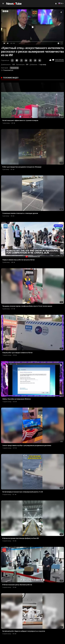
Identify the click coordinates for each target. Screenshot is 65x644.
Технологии (14, 68)
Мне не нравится (53, 60)
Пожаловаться (7, 70)
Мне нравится (50, 60)
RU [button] (60, 3)
